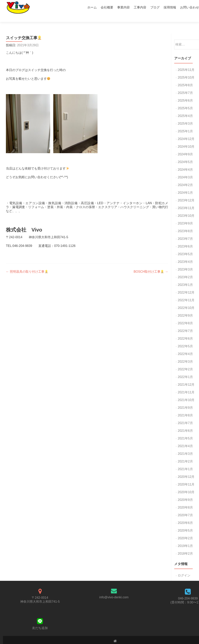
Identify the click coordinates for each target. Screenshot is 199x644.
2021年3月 (185, 447)
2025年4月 (185, 109)
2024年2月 (185, 178)
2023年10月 (186, 209)
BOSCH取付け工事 (151, 265)
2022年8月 (185, 316)
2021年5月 (185, 431)
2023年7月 (185, 232)
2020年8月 (185, 501)
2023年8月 (185, 224)
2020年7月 (185, 508)
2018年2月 (185, 547)
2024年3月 (185, 170)
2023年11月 (186, 201)
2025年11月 (186, 63)
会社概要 (107, 7)
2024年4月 (185, 163)
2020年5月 (185, 524)
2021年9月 (185, 401)
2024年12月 (186, 132)
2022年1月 (185, 370)
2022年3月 (185, 355)
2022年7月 (185, 324)
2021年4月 (185, 439)
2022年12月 (186, 286)
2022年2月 (185, 362)
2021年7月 (185, 416)
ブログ (155, 7)
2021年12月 (186, 378)
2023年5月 (185, 247)
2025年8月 (185, 78)
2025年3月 (185, 117)
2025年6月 (185, 94)
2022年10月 (186, 301)
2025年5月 (185, 101)
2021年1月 (185, 462)
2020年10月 (186, 485)
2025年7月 (185, 86)
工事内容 (140, 7)
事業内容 (123, 7)
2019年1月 (185, 539)
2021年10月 (186, 393)
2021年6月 (185, 424)
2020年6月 (185, 516)
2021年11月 (186, 385)
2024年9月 (185, 147)
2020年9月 (185, 493)
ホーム (92, 7)
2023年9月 (185, 216)
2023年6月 (185, 240)
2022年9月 (185, 309)
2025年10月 (186, 71)
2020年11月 (186, 478)
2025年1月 (185, 124)
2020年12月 (186, 470)
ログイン (184, 568)
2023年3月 (185, 263)
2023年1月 (185, 278)
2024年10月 (186, 140)
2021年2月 (185, 455)
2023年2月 (185, 270)
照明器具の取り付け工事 (27, 265)
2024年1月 (185, 186)
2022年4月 (185, 347)
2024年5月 (185, 155)
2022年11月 (186, 293)
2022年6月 (185, 332)
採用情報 (170, 7)
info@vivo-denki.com (114, 590)
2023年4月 (185, 255)
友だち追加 (40, 621)
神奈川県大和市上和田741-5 (40, 595)
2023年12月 (186, 193)
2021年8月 (185, 408)
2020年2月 (185, 531)
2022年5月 (185, 339)
